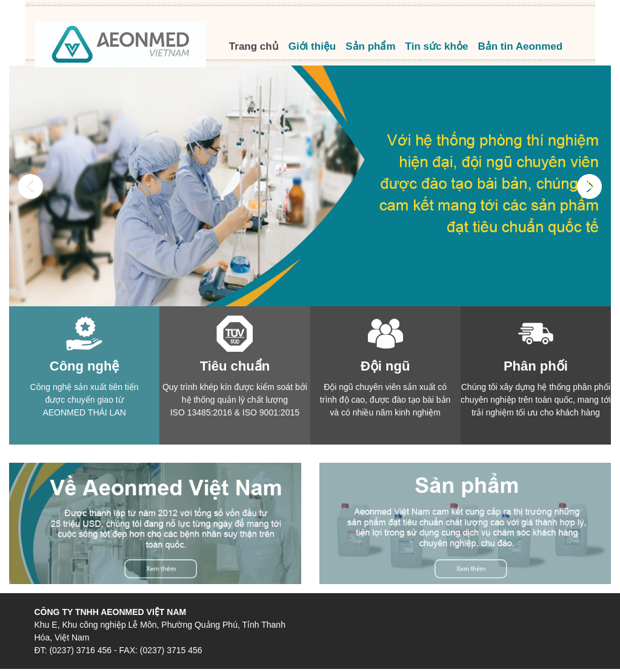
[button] (31, 240)
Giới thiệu (312, 46)
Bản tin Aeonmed (520, 46)
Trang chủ (254, 46)
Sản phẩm (370, 46)
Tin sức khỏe (437, 46)
